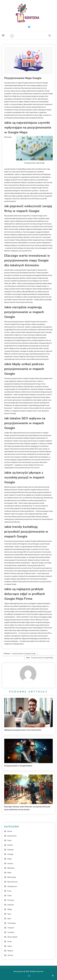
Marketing (11, 868)
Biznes (10, 831)
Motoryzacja (12, 877)
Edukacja (10, 850)
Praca (9, 891)
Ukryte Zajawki (12, 937)
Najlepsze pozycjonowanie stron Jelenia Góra (23, 730)
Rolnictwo (11, 905)
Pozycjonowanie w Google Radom (18, 766)
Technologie (12, 923)
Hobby (10, 859)
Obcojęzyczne (12, 886)
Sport (9, 914)
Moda (9, 873)
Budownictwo (12, 836)
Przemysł (11, 900)
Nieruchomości (12, 882)
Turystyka (11, 932)
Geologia (10, 854)
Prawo (10, 896)
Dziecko (10, 845)
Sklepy (10, 909)
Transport (11, 928)
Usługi (10, 946)
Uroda (9, 942)
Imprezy (10, 863)
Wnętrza (10, 951)
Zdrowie (10, 955)
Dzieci (9, 840)
